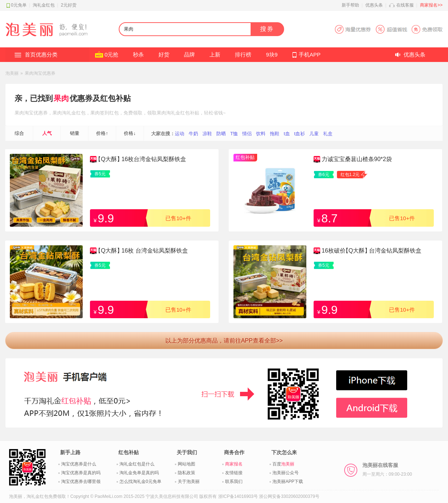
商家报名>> (431, 5)
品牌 (189, 54)
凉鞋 (207, 134)
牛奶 (193, 134)
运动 (180, 134)
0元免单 (19, 5)
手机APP (310, 54)
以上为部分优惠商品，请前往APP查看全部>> (224, 341)
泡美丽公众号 (286, 473)
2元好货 (69, 5)
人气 (47, 133)
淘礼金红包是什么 (137, 464)
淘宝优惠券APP (388, 29)
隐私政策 (186, 473)
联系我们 (234, 481)
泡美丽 (12, 73)
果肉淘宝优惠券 (40, 73)
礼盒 (328, 134)
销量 (75, 133)
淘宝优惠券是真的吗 (81, 473)
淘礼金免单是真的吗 (139, 473)
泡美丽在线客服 (387, 469)
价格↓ (130, 133)
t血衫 (300, 134)
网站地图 (186, 464)
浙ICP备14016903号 (238, 496)
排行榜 (243, 54)
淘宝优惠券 (36, 113)
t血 (287, 134)
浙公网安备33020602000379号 (289, 496)
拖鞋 (275, 134)
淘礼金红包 (44, 5)
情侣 (247, 134)
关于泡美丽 (189, 481)
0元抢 (111, 54)
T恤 (234, 134)
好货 (164, 54)
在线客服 (405, 5)
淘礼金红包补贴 (183, 113)
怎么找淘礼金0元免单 (140, 481)
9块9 (272, 54)
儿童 (314, 134)
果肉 (61, 98)
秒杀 (138, 54)
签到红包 (109, 113)
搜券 (267, 29)
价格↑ (102, 133)
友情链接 (234, 473)
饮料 (261, 134)
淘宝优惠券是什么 (79, 464)
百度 (283, 464)
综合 (19, 133)
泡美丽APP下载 (288, 481)
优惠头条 (374, 5)
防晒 (221, 134)
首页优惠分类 (41, 54)
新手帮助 (350, 5)
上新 (215, 54)
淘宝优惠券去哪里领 (81, 481)
